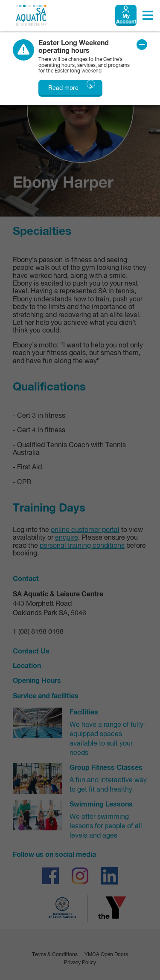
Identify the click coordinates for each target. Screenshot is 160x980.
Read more (63, 88)
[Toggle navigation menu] (148, 15)
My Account (126, 20)
